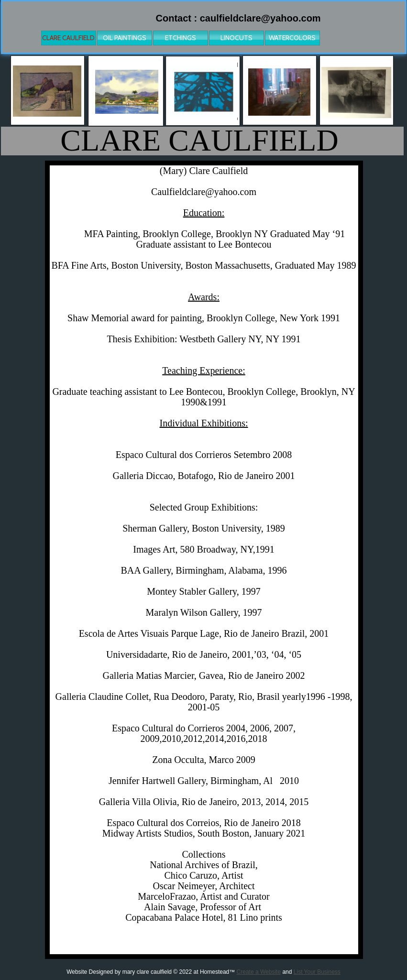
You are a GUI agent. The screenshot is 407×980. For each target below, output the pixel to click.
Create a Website (259, 972)
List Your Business (317, 972)
